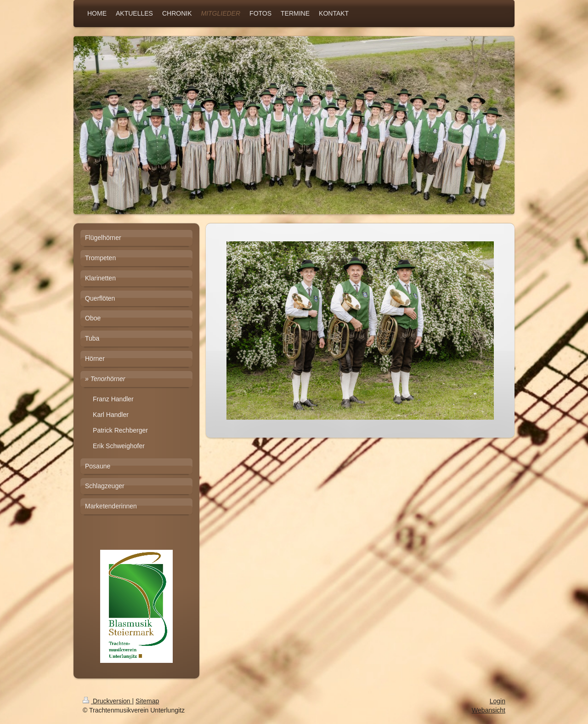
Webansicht (489, 710)
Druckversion (107, 701)
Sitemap (147, 701)
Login (498, 701)
